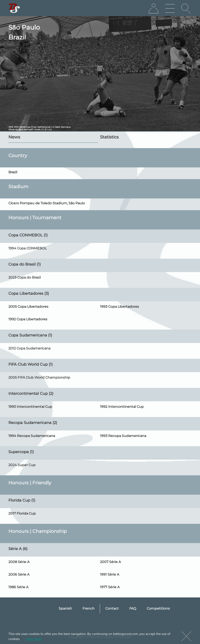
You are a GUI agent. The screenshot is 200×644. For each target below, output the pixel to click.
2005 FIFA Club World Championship (39, 377)
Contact (112, 608)
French (89, 608)
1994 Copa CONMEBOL (28, 248)
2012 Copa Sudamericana (29, 348)
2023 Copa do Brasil (25, 277)
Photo (12, 130)
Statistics (109, 137)
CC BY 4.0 (46, 130)
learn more (34, 639)
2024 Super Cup (22, 465)
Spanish (65, 608)
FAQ (133, 608)
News (14, 137)
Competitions (158, 608)
